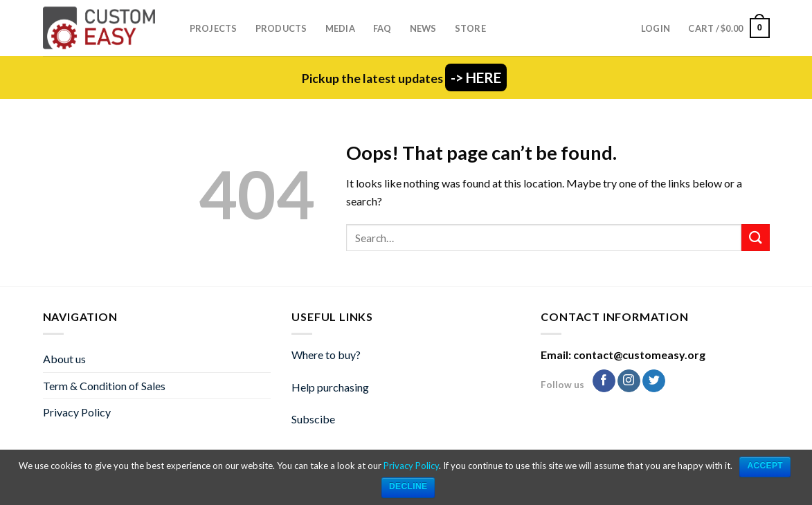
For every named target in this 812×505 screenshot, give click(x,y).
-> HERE (476, 77)
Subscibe (313, 419)
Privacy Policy (77, 412)
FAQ (382, 28)
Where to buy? (326, 355)
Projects (214, 28)
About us (64, 359)
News (423, 28)
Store (470, 28)
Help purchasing (330, 387)
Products (281, 28)
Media (340, 28)
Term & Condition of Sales (104, 386)
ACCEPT (765, 466)
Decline (408, 486)
